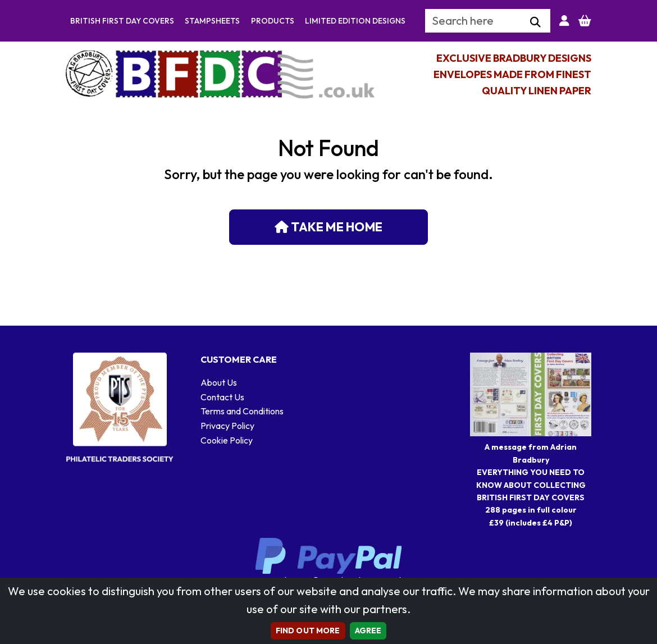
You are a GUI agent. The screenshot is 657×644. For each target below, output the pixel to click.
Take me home (328, 227)
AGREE (368, 631)
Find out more (308, 631)
